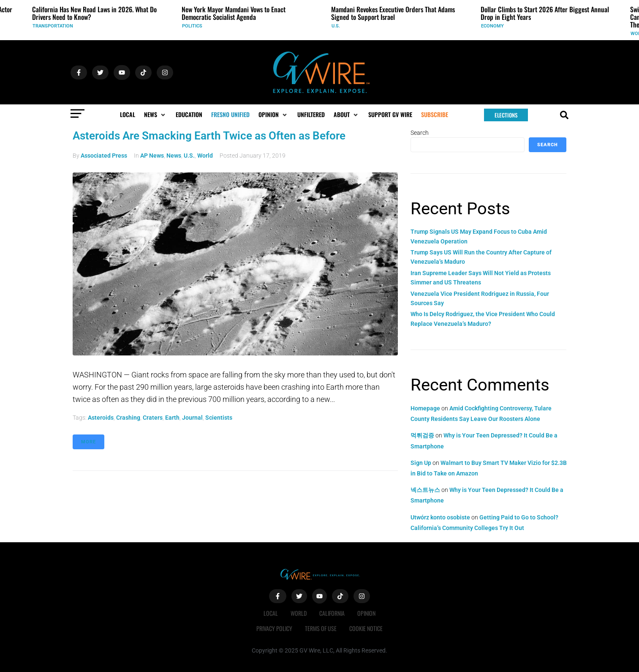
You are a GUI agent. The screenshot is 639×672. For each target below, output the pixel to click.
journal (192, 418)
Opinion (366, 613)
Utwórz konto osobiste (440, 517)
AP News (152, 156)
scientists (219, 418)
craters (153, 418)
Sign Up (421, 463)
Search (420, 133)
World (205, 156)
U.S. (336, 26)
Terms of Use (321, 628)
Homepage (425, 408)
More (88, 442)
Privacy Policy (274, 628)
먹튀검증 (422, 435)
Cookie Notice (366, 628)
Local (271, 613)
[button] (155, 115)
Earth (172, 418)
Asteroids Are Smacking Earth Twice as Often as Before (209, 136)
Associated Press (104, 156)
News (174, 156)
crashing (128, 418)
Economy (492, 26)
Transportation (53, 26)
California (332, 613)
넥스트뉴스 (425, 490)
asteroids (101, 418)
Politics (192, 26)
